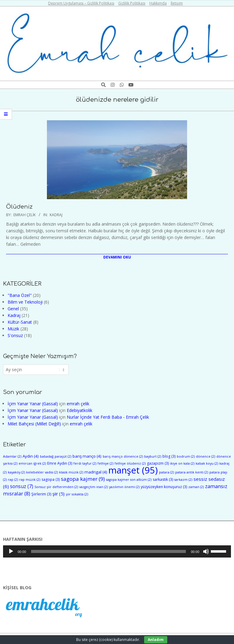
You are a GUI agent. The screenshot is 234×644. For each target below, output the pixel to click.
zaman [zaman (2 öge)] (196, 487)
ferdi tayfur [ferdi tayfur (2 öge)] (85, 463)
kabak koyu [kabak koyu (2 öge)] (207, 463)
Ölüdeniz (19, 207)
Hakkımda (158, 3)
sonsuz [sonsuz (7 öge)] (22, 486)
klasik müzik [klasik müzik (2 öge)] (71, 472)
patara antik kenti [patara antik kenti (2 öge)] (192, 472)
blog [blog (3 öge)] (169, 456)
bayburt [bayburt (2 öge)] (153, 456)
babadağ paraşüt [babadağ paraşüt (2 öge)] (56, 456)
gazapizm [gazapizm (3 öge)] (158, 463)
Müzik (13, 329)
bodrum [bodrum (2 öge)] (186, 456)
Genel (13, 309)
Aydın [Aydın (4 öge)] (31, 456)
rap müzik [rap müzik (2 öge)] (30, 480)
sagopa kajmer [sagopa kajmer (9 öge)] (83, 479)
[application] (117, 551)
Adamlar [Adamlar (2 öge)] (12, 456)
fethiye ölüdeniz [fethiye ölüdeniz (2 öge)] (130, 463)
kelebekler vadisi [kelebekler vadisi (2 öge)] (42, 472)
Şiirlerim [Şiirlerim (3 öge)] (41, 494)
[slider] (109, 551)
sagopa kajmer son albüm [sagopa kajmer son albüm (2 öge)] (129, 480)
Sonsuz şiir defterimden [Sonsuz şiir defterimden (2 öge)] (56, 487)
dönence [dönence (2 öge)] (206, 456)
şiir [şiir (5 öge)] (58, 494)
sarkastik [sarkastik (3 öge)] (163, 479)
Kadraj (56, 215)
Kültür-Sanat (20, 322)
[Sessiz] (206, 551)
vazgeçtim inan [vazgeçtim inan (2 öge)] (94, 487)
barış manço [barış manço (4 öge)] (87, 456)
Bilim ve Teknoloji (25, 302)
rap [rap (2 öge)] (13, 480)
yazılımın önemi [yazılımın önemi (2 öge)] (124, 487)
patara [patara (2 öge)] (167, 472)
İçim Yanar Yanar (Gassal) (33, 404)
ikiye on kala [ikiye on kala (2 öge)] (182, 463)
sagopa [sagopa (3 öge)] (51, 479)
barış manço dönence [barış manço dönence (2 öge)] (123, 456)
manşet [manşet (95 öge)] (133, 470)
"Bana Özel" (20, 295)
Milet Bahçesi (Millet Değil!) (34, 424)
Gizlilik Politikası (132, 3)
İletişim (177, 3)
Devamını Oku (117, 257)
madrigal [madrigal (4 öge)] (96, 472)
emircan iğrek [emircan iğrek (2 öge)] (32, 463)
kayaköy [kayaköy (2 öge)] (16, 472)
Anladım (156, 640)
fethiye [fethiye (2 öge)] (105, 463)
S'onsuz (15, 335)
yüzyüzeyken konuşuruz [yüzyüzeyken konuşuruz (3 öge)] (164, 487)
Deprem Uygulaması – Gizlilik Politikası (81, 3)
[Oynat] (11, 551)
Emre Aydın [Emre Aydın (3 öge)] (60, 463)
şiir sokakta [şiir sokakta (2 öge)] (77, 494)
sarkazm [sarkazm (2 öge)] (183, 480)
